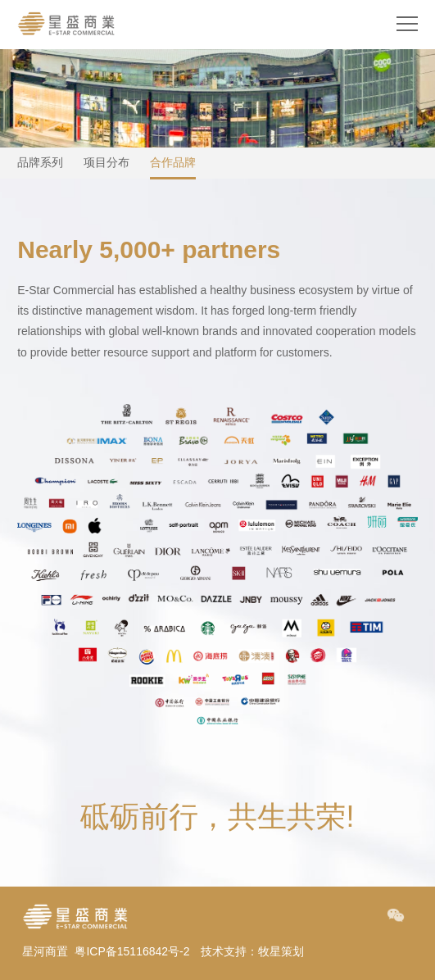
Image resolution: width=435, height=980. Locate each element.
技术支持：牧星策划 (252, 951)
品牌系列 (40, 162)
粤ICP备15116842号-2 (132, 951)
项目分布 (106, 162)
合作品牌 (173, 162)
